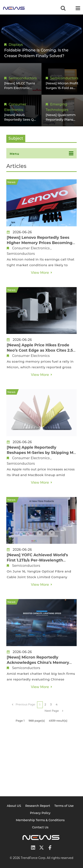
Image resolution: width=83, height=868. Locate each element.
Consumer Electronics (31, 248)
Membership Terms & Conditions (40, 820)
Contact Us (40, 827)
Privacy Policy (40, 813)
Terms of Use (64, 806)
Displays (16, 45)
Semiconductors (23, 78)
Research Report (38, 806)
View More (40, 273)
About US (14, 806)
